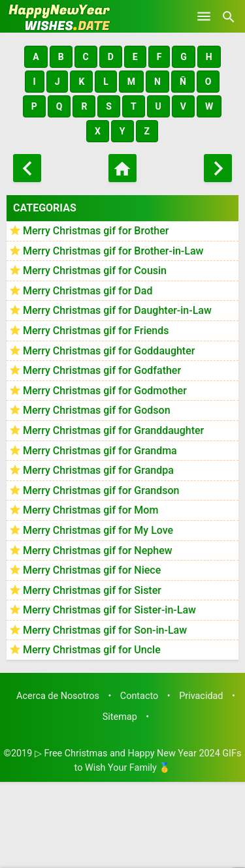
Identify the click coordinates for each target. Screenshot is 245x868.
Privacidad (201, 696)
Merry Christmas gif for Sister (92, 590)
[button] (36, 57)
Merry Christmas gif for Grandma (100, 451)
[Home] (122, 168)
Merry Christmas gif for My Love (98, 530)
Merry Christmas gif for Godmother (105, 391)
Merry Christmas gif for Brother (96, 231)
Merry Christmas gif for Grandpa (98, 470)
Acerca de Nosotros (58, 696)
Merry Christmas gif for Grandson (101, 490)
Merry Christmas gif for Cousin (95, 271)
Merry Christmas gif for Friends (96, 331)
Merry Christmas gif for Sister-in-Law (109, 610)
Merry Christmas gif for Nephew (98, 550)
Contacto (139, 696)
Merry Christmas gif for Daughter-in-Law (117, 310)
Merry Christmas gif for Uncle (92, 650)
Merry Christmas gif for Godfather (102, 370)
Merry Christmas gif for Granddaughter (113, 430)
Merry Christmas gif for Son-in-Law (105, 630)
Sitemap (120, 717)
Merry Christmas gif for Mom (90, 510)
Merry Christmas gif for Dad (88, 291)
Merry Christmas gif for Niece (92, 570)
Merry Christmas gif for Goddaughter (109, 351)
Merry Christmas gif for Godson (97, 410)
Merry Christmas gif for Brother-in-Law (113, 251)
